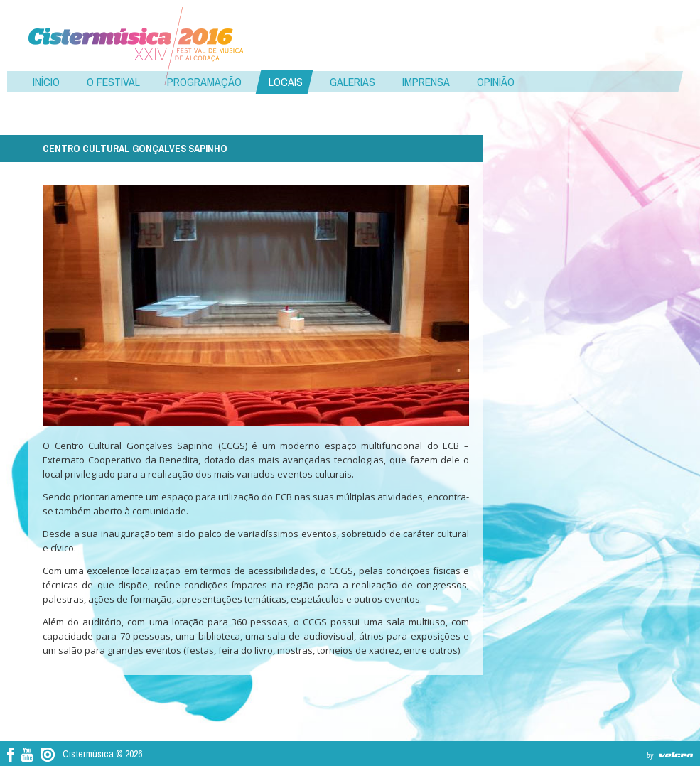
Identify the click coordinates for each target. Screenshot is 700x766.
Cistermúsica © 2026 (102, 754)
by (650, 756)
